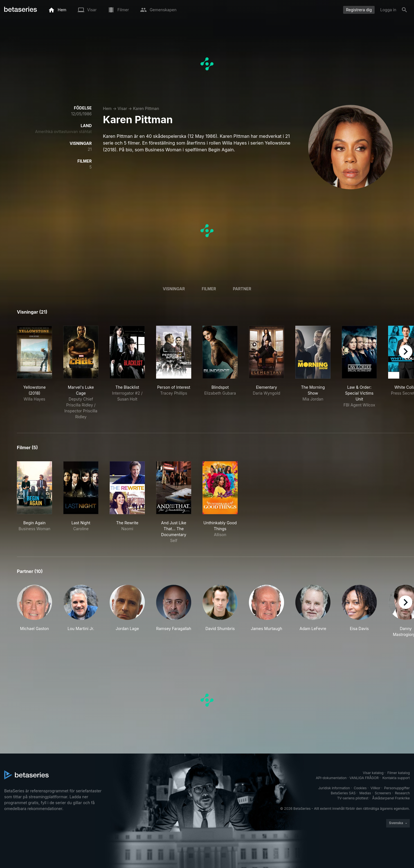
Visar (122, 108)
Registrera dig (359, 10)
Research (402, 793)
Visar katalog (373, 773)
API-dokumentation (331, 778)
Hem (107, 108)
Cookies (360, 788)
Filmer (209, 289)
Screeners (383, 793)
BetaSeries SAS (343, 793)
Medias (365, 793)
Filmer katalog (399, 773)
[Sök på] (404, 10)
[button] (34, 611)
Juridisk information (334, 788)
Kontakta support (396, 778)
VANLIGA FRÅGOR (364, 778)
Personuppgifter (397, 788)
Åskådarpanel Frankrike (391, 798)
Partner (242, 289)
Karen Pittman (146, 108)
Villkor (375, 788)
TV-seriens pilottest (353, 798)
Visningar (174, 289)
